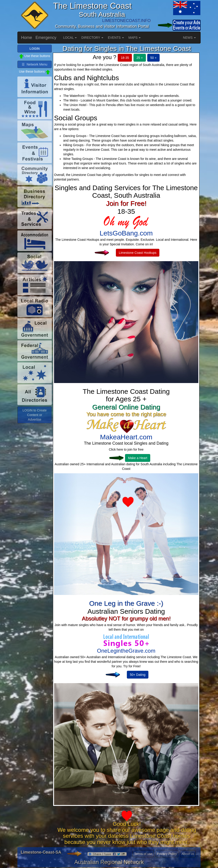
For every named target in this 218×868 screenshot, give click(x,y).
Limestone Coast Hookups (138, 253)
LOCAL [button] (70, 38)
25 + (140, 58)
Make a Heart (138, 458)
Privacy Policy (167, 854)
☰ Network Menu (34, 64)
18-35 (125, 58)
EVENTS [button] (116, 38)
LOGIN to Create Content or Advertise (34, 415)
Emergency (46, 38)
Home (27, 38)
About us (188, 854)
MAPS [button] (135, 38)
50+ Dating (138, 675)
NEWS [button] (189, 38)
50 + (153, 58)
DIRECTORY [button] (92, 38)
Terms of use (143, 854)
